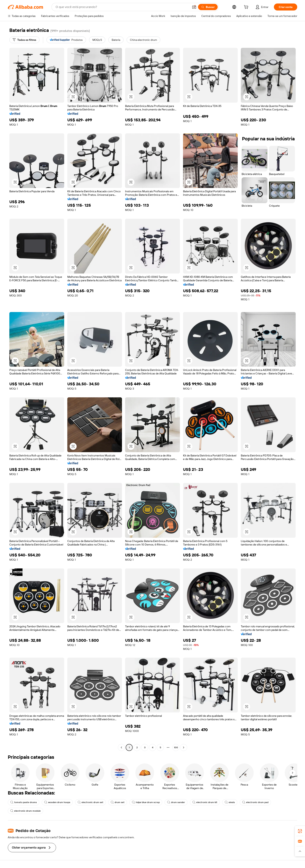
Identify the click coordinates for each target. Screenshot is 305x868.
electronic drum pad (255, 802)
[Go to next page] (184, 747)
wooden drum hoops (57, 802)
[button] (194, 7)
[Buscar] (208, 7)
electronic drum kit (205, 802)
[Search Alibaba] (122, 7)
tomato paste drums (24, 802)
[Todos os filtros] (24, 40)
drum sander (176, 802)
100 (176, 747)
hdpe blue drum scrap (146, 802)
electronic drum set (90, 802)
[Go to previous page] (121, 747)
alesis (230, 802)
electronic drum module (25, 811)
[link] (300, 831)
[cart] (247, 8)
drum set (118, 802)
